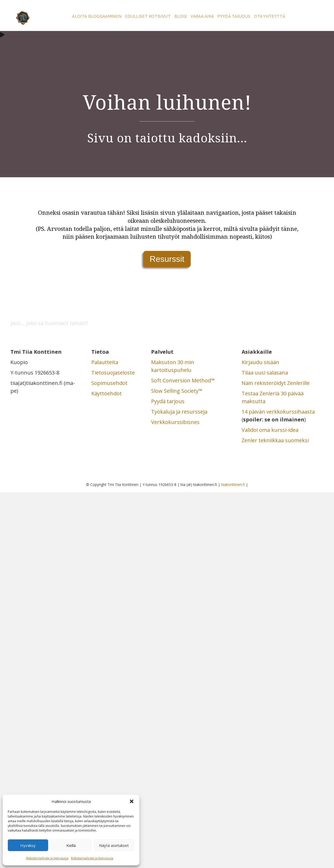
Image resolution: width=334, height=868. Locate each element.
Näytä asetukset (114, 845)
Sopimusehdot (109, 383)
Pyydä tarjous (168, 401)
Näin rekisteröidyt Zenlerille (276, 383)
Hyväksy (28, 845)
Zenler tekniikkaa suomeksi (275, 440)
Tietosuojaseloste (113, 373)
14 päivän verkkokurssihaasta (278, 412)
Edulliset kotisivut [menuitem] (148, 16)
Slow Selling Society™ (177, 391)
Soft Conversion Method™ (183, 380)
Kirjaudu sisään (261, 362)
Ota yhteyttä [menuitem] (269, 16)
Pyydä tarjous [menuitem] (234, 16)
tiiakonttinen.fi (233, 484)
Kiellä (71, 845)
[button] (132, 801)
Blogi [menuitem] (181, 16)
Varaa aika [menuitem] (202, 16)
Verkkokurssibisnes (175, 422)
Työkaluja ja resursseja (179, 412)
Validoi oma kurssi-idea (270, 430)
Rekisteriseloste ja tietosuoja (47, 858)
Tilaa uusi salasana (265, 373)
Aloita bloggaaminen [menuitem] (97, 16)
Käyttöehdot (107, 393)
